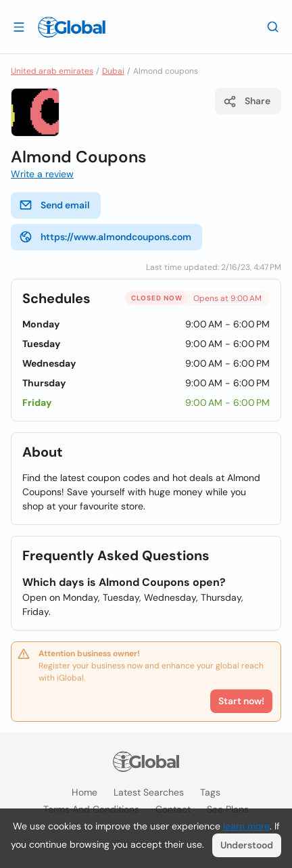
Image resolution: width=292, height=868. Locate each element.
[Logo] (72, 27)
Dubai (113, 71)
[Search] (273, 26)
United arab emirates (52, 71)
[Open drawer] (19, 26)
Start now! (241, 701)
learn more (246, 826)
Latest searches (149, 792)
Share (247, 101)
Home (84, 792)
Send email (54, 205)
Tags (210, 792)
